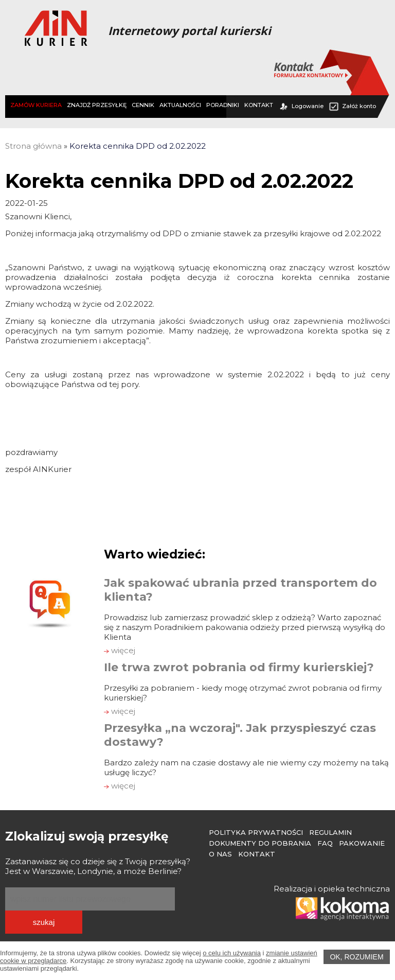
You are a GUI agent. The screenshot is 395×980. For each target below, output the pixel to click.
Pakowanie (362, 843)
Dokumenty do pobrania (260, 843)
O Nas (220, 854)
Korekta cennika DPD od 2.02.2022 (138, 146)
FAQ (325, 843)
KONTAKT (259, 105)
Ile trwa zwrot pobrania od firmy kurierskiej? (239, 667)
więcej (120, 650)
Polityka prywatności (256, 832)
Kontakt (257, 854)
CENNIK (143, 105)
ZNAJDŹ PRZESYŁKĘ (97, 105)
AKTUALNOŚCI (180, 105)
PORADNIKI (223, 105)
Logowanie (301, 106)
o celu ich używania (232, 953)
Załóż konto (352, 106)
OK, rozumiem (356, 957)
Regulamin (330, 832)
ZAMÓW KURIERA (36, 105)
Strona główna (33, 146)
